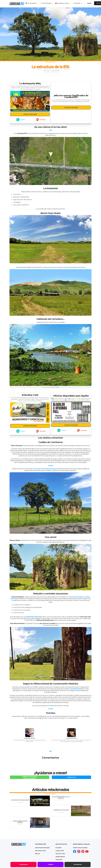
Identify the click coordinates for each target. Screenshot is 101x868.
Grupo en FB (60, 851)
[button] (31, 3)
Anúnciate (59, 860)
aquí (57, 387)
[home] (17, 4)
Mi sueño (58, 848)
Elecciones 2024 (41, 851)
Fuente (51, 466)
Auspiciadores (60, 857)
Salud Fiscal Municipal (42, 848)
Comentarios (24, 864)
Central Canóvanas (77, 597)
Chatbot (51, 864)
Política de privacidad (80, 848)
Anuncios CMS (60, 854)
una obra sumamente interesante (46, 469)
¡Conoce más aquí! (30, 112)
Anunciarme (78, 864)
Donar (89, 3)
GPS (51, 130)
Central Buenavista (76, 689)
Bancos (38, 854)
